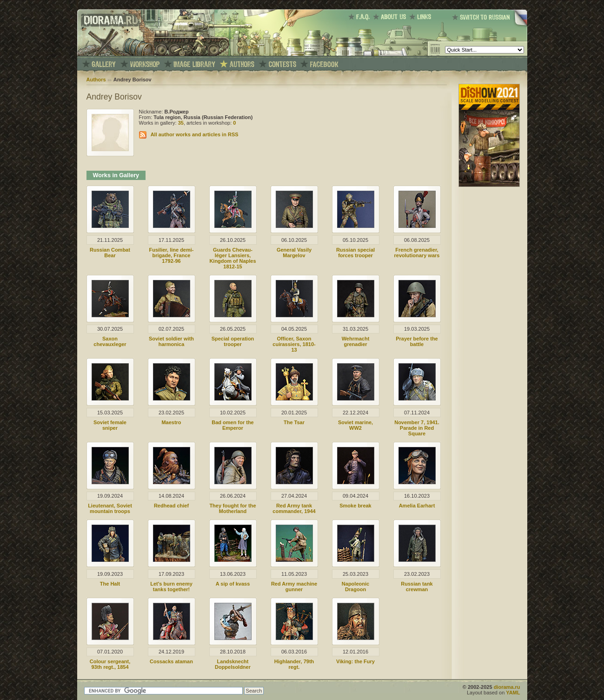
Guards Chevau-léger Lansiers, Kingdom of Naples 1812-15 (232, 258)
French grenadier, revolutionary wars (417, 253)
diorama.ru (507, 687)
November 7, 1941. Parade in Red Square (417, 428)
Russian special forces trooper (355, 253)
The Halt (110, 584)
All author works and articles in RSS (195, 134)
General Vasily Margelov (294, 253)
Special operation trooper (233, 341)
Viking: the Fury (355, 661)
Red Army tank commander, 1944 (294, 508)
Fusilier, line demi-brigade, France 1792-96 (172, 255)
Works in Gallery (116, 175)
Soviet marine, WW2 (355, 425)
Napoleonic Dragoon (355, 587)
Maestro (171, 422)
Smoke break (355, 506)
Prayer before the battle (417, 341)
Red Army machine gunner (294, 587)
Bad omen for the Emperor (232, 425)
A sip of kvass (233, 584)
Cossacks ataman (171, 661)
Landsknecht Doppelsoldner (233, 664)
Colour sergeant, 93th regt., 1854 (110, 664)
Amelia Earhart (417, 506)
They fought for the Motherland (232, 508)
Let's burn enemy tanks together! (171, 587)
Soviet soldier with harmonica (171, 341)
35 (181, 123)
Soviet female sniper (110, 425)
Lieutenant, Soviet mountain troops (110, 508)
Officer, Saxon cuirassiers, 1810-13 (294, 344)
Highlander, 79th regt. (294, 664)
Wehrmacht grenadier (356, 341)
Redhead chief (171, 506)
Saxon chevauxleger (110, 341)
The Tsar (294, 422)
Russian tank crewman (417, 587)
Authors (96, 80)
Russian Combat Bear (110, 253)
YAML (513, 693)
